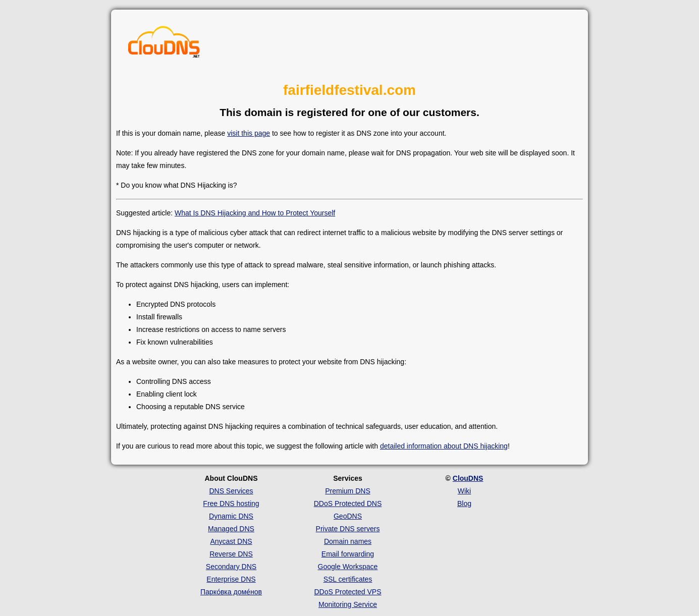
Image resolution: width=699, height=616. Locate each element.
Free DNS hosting (231, 503)
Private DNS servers (348, 529)
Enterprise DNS (231, 579)
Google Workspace (348, 567)
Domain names (348, 541)
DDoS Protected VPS (347, 592)
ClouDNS (468, 478)
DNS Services (231, 491)
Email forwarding (348, 554)
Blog (464, 503)
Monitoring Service (348, 604)
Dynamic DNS (231, 516)
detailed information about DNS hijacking (444, 446)
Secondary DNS (231, 567)
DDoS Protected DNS (348, 503)
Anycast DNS (231, 541)
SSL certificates (348, 579)
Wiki (464, 491)
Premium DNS (347, 491)
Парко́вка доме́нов (231, 592)
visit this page (249, 133)
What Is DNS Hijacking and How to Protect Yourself (255, 213)
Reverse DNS (231, 554)
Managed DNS (231, 529)
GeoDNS (348, 516)
